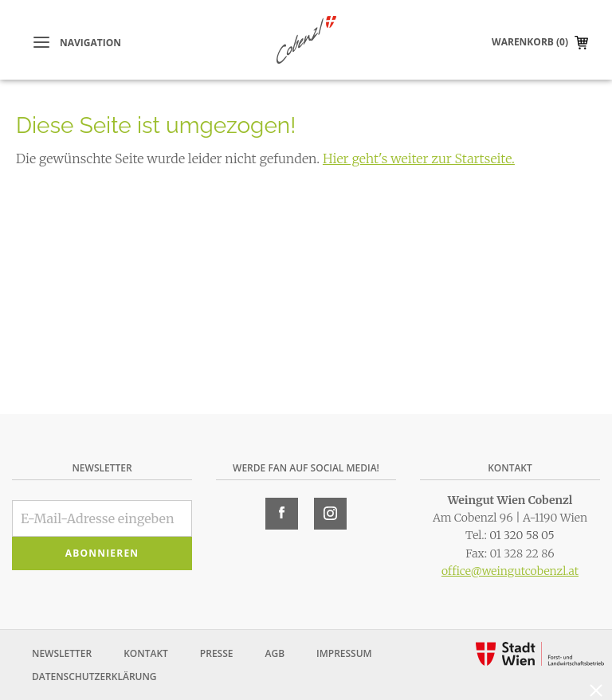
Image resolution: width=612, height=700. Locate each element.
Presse (217, 653)
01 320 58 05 (522, 535)
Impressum (344, 653)
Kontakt (146, 653)
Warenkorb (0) (530, 42)
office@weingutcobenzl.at (510, 571)
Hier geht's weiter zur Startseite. (419, 158)
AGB (275, 653)
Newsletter (62, 653)
